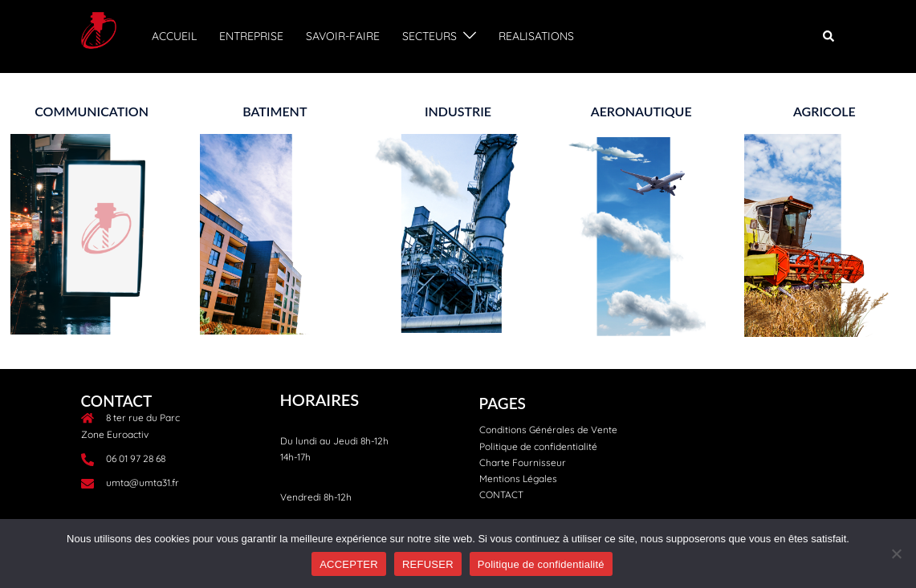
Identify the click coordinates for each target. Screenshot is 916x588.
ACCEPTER (349, 564)
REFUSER (428, 564)
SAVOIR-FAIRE (343, 36)
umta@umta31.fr (142, 483)
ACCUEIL (174, 36)
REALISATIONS (536, 36)
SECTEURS (430, 36)
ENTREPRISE (251, 36)
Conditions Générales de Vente (548, 430)
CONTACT (501, 495)
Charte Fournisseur (523, 462)
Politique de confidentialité (538, 446)
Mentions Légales (518, 479)
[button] (829, 36)
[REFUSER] (896, 554)
